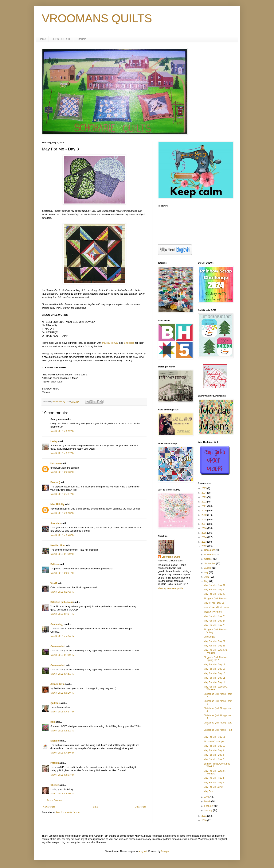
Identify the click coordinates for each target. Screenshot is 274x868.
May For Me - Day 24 (214, 621)
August (208, 568)
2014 (204, 537)
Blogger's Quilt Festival (215, 599)
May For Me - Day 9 (214, 750)
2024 (204, 493)
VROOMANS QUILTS (97, 18)
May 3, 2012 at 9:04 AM (62, 573)
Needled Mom (58, 545)
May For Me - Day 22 (214, 641)
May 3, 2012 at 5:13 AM (62, 513)
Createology (57, 624)
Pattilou (55, 763)
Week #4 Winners (213, 612)
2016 (204, 528)
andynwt (143, 851)
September (210, 564)
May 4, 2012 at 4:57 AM (62, 712)
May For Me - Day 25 (214, 616)
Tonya (114, 343)
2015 (204, 533)
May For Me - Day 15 (214, 678)
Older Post (140, 807)
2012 (204, 546)
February (209, 806)
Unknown (56, 463)
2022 (204, 502)
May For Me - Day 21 (214, 646)
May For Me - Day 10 (214, 746)
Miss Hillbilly (57, 504)
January (209, 810)
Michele (55, 741)
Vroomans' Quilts (171, 557)
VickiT (54, 583)
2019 (204, 515)
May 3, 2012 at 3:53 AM (62, 472)
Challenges (209, 637)
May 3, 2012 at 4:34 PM (62, 636)
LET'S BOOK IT (61, 39)
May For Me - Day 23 (214, 625)
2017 (204, 524)
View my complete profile (171, 588)
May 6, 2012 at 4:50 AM (62, 753)
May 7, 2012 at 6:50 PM (62, 794)
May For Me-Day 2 (213, 787)
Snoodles (129, 343)
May (207, 581)
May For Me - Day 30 (214, 590)
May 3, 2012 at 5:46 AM (62, 535)
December (210, 550)
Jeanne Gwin (57, 684)
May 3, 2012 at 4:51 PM (62, 674)
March (208, 801)
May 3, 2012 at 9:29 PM (62, 693)
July (207, 572)
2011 (204, 816)
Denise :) (55, 482)
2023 (204, 497)
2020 (204, 511)
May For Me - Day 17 (214, 669)
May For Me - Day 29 (214, 594)
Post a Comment (55, 800)
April (207, 797)
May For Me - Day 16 (214, 673)
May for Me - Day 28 (214, 603)
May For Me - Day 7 (214, 759)
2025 (204, 488)
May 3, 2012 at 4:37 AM (62, 494)
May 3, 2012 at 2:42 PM (62, 592)
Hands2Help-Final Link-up (217, 607)
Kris (53, 722)
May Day (208, 791)
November (210, 555)
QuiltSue (55, 703)
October (209, 559)
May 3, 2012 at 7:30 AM (62, 554)
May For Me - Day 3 (214, 783)
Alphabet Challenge (214, 742)
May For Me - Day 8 (214, 755)
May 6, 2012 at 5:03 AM (62, 775)
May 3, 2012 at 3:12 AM (62, 431)
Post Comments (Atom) (68, 812)
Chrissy (55, 785)
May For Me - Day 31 (214, 585)
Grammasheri (58, 646)
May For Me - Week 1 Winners (215, 772)
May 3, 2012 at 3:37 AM (62, 453)
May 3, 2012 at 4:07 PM (62, 614)
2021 (204, 506)
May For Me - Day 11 (214, 737)
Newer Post (49, 807)
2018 (204, 520)
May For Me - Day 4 (214, 778)
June (207, 577)
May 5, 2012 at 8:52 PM (62, 731)
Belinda (55, 564)
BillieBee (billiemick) (62, 602)
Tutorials (81, 39)
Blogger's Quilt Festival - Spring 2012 (216, 659)
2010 (204, 820)
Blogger (165, 851)
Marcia (106, 343)
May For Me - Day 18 (214, 665)
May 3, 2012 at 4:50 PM (62, 655)
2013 (204, 542)
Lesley (54, 441)
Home (42, 39)
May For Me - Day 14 (214, 682)
